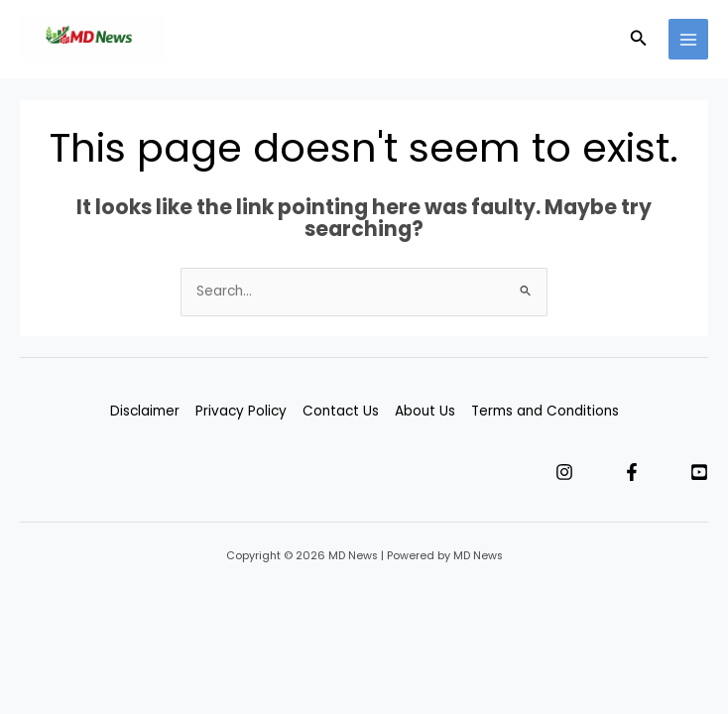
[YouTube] (699, 472)
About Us (425, 411)
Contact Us (341, 411)
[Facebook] (632, 472)
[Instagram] (564, 472)
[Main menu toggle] (689, 39)
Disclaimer (145, 411)
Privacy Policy (241, 411)
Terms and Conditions (545, 411)
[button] (639, 40)
